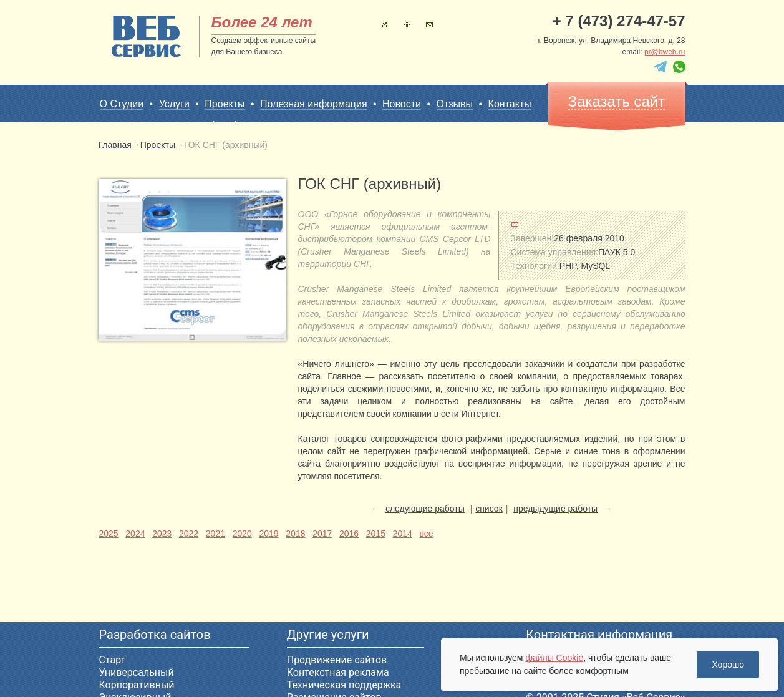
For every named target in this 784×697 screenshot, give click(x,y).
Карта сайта (407, 25)
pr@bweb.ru (665, 52)
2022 (189, 534)
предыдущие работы (555, 509)
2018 (295, 534)
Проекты (225, 104)
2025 (109, 534)
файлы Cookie (554, 658)
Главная (385, 25)
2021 (215, 534)
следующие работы (425, 509)
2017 (322, 534)
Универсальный (137, 672)
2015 (376, 534)
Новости (402, 104)
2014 (403, 534)
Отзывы (455, 104)
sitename (146, 36)
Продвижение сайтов (337, 660)
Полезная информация (314, 104)
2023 (162, 534)
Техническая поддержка (344, 685)
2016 (349, 534)
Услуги (174, 104)
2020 (242, 534)
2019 (269, 534)
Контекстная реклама (338, 672)
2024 (135, 534)
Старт (113, 660)
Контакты (429, 25)
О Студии (122, 104)
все (426, 534)
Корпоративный (137, 685)
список (489, 509)
